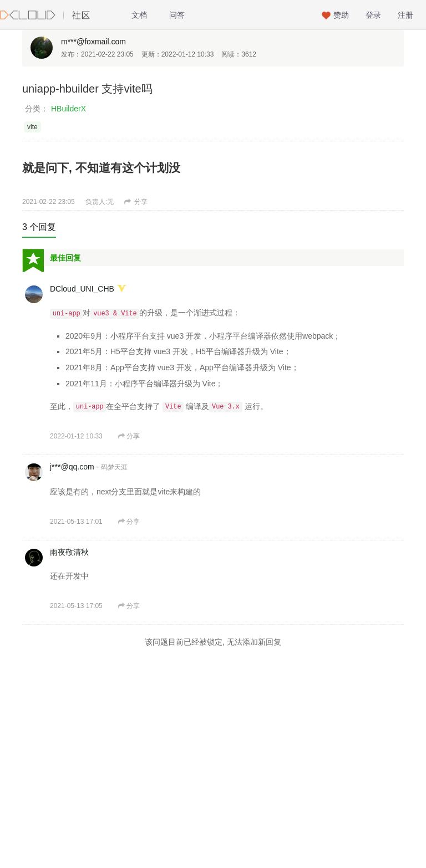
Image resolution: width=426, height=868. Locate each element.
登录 (373, 15)
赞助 (341, 15)
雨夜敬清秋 (69, 552)
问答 (177, 15)
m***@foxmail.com (93, 42)
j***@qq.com (72, 467)
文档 (139, 15)
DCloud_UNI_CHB (82, 289)
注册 (405, 15)
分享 (136, 202)
